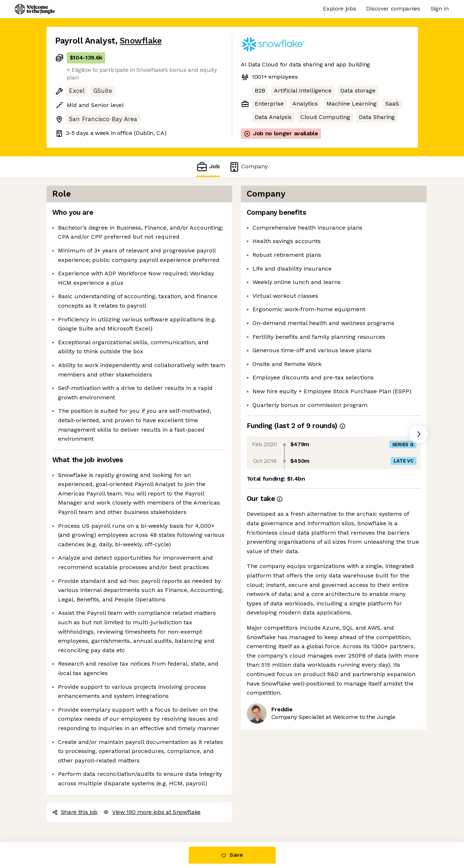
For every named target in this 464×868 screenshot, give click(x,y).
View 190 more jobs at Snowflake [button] (152, 812)
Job (208, 167)
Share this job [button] (75, 812)
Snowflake (141, 41)
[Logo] (35, 9)
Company (248, 167)
